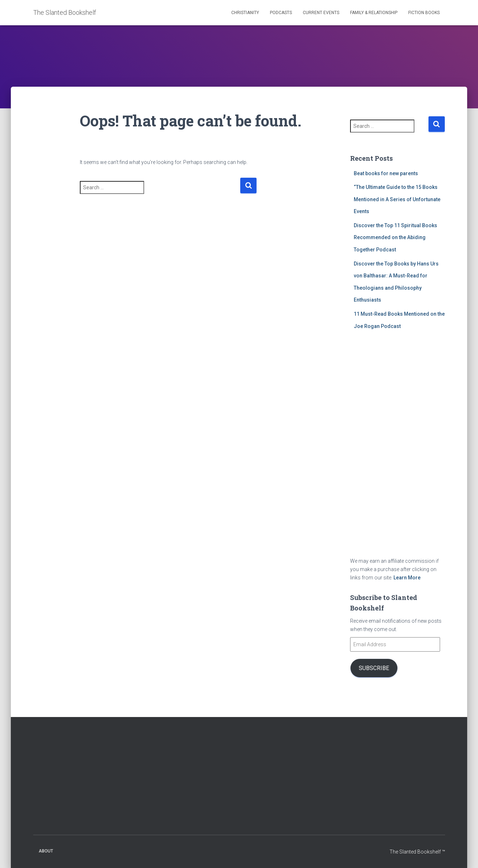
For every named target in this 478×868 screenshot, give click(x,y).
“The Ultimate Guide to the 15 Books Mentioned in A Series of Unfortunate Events (397, 199)
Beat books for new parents (386, 173)
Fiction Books (424, 13)
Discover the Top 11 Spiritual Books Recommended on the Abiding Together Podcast (395, 237)
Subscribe (374, 668)
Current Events (321, 13)
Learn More (407, 578)
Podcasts (281, 13)
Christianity (245, 13)
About (46, 851)
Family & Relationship (374, 13)
